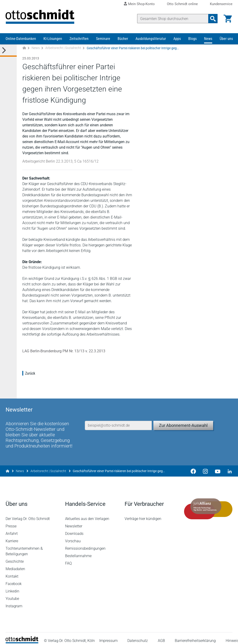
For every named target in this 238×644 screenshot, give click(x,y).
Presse (11, 521)
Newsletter (74, 521)
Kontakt (12, 571)
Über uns (226, 39)
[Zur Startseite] (24, 48)
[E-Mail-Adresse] (118, 420)
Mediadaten (15, 564)
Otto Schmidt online (182, 4)
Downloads (74, 529)
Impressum (108, 636)
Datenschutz (138, 636)
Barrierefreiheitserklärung (195, 636)
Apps (177, 39)
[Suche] (173, 19)
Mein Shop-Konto (141, 4)
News (208, 39)
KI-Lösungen (53, 39)
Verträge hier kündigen (143, 514)
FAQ (68, 558)
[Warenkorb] (228, 19)
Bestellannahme (78, 551)
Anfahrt (12, 529)
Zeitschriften (79, 39)
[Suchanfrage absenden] (213, 19)
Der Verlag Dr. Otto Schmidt (28, 514)
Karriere (12, 536)
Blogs (192, 39)
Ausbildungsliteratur (151, 39)
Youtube (12, 594)
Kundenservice (221, 4)
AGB (161, 636)
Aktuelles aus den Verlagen (87, 514)
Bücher (123, 39)
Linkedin (12, 586)
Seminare (103, 39)
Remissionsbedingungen (85, 544)
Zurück (30, 374)
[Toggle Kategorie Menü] (8, 51)
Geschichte (15, 557)
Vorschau (73, 536)
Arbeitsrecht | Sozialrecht (63, 48)
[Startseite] (22, 637)
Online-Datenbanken (21, 39)
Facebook (14, 579)
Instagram (14, 601)
